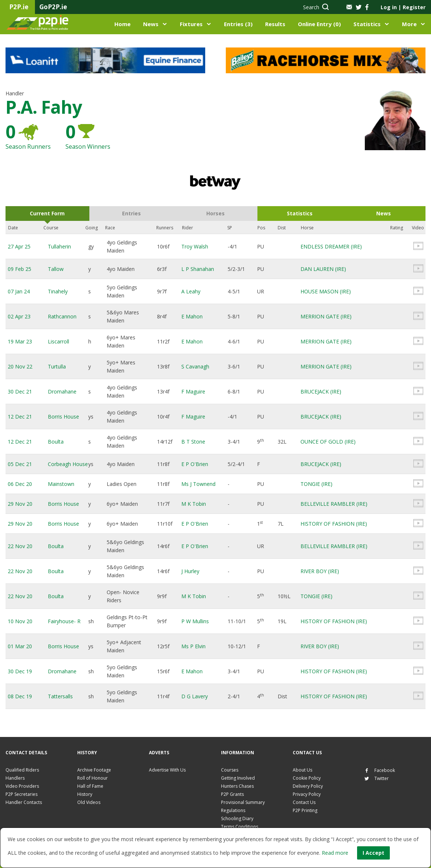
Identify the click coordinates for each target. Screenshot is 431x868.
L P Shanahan (198, 269)
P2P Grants (232, 794)
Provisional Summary (243, 802)
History (85, 794)
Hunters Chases (237, 786)
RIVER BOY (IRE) (320, 571)
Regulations (233, 810)
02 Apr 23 (19, 316)
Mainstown (61, 484)
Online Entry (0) (319, 24)
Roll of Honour (92, 778)
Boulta (56, 442)
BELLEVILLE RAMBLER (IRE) (334, 504)
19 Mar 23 (20, 341)
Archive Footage (94, 770)
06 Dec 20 (20, 484)
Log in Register (403, 7)
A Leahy (191, 291)
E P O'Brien (195, 464)
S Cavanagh (195, 366)
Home (122, 24)
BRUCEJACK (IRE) (321, 391)
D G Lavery (195, 696)
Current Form (47, 213)
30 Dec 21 (20, 391)
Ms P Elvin (193, 646)
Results (275, 24)
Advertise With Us (167, 770)
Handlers (15, 778)
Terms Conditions (240, 827)
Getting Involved (238, 778)
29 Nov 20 (20, 504)
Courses (230, 770)
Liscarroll (58, 341)
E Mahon (192, 316)
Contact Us (304, 802)
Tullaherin (59, 246)
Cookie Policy (307, 778)
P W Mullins (195, 621)
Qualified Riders (22, 770)
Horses (215, 213)
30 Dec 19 (20, 671)
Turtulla (57, 366)
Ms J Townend (198, 484)
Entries (131, 213)
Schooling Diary (237, 818)
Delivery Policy (308, 786)
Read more (335, 853)
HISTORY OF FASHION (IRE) (334, 524)
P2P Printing (305, 810)
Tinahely (58, 291)
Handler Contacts (24, 802)
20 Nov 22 (20, 366)
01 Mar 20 (20, 646)
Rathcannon (62, 316)
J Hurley (190, 571)
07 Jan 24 (19, 291)
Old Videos (89, 802)
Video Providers (22, 786)
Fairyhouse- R (64, 621)
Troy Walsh (195, 246)
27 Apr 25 (19, 246)
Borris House (63, 417)
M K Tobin (194, 504)
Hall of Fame (90, 786)
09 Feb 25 (19, 269)
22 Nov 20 (20, 546)
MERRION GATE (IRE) (326, 316)
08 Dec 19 (20, 696)
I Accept (373, 853)
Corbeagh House (68, 464)
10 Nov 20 (20, 621)
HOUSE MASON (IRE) (326, 291)
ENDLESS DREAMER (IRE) (331, 246)
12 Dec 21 (20, 417)
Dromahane (62, 391)
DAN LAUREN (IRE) (323, 269)
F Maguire (193, 391)
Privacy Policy (307, 794)
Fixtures (191, 24)
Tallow (56, 269)
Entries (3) (238, 24)
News (151, 24)
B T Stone (193, 442)
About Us (302, 770)
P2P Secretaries (22, 794)
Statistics (367, 24)
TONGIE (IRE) (316, 484)
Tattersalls (60, 696)
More (409, 24)
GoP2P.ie (53, 7)
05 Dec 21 (20, 464)
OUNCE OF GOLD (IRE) (328, 442)
